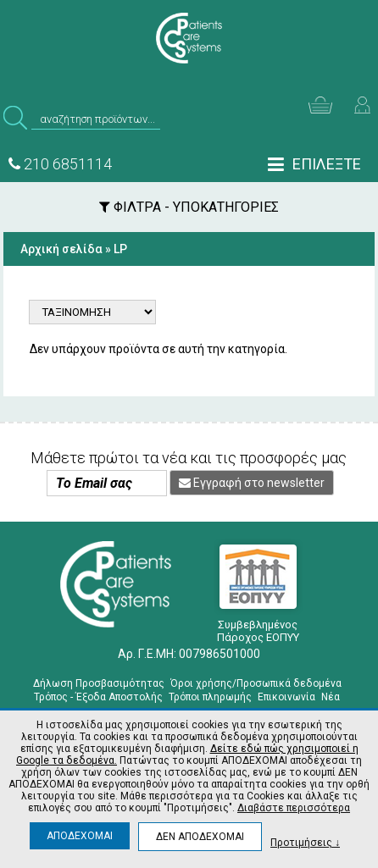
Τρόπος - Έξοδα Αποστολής (98, 697)
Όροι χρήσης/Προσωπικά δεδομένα (256, 683)
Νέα (331, 697)
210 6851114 (60, 164)
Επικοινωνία (286, 697)
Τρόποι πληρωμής (210, 697)
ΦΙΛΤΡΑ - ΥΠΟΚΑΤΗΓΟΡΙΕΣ (189, 207)
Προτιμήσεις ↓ (305, 842)
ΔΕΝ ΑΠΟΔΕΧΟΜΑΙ (200, 837)
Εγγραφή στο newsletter (252, 483)
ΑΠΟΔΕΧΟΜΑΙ (80, 836)
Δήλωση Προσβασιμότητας (99, 683)
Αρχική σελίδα (61, 249)
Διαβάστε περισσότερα (294, 808)
